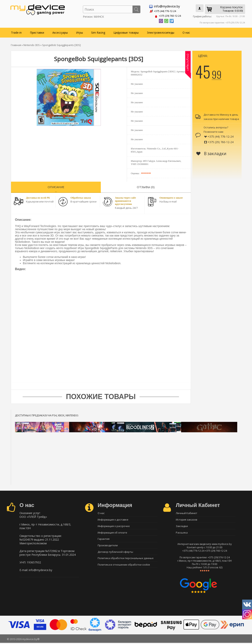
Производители (108, 547)
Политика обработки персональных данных (126, 561)
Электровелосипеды (161, 32)
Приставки (37, 32)
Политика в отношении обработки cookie (124, 568)
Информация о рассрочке (114, 526)
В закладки (211, 153)
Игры (79, 32)
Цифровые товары (126, 32)
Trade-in (16, 32)
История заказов (187, 519)
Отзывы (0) (146, 186)
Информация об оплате (112, 533)
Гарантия (104, 540)
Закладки (182, 526)
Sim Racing (98, 32)
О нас (186, 32)
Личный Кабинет (187, 512)
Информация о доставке (113, 519)
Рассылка (182, 533)
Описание (56, 186)
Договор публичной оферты (115, 554)
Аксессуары (60, 32)
